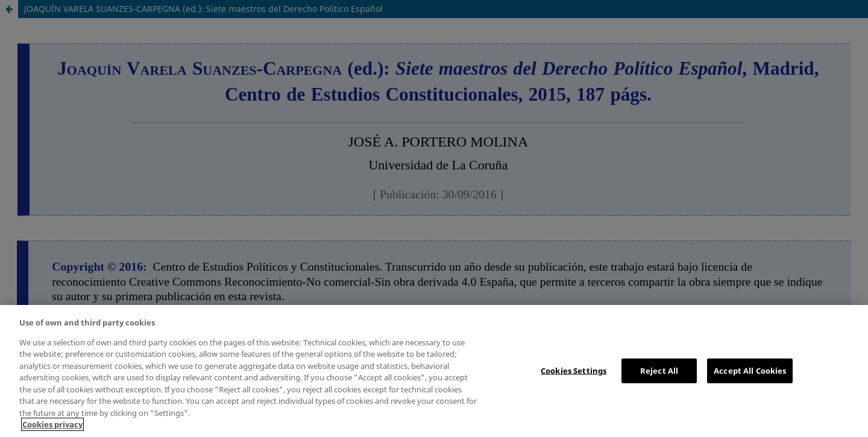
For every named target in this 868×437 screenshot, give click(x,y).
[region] (434, 371)
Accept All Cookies (750, 370)
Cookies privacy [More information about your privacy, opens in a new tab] (52, 424)
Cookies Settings (574, 370)
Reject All (659, 370)
